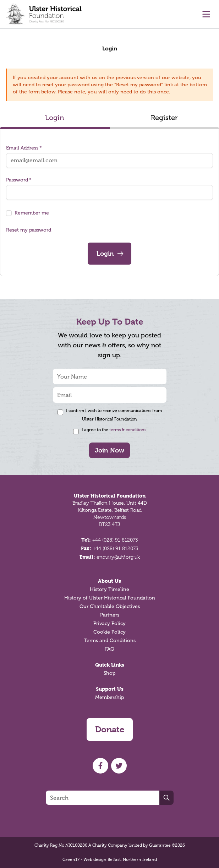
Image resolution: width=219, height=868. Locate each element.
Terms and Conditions (110, 641)
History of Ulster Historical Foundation (110, 598)
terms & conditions (128, 430)
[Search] (103, 798)
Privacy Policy (109, 623)
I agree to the (114, 430)
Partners (110, 615)
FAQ (110, 649)
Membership (109, 697)
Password (19, 180)
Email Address (24, 148)
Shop (109, 673)
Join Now (109, 450)
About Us (109, 581)
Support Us (110, 689)
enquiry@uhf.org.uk (118, 557)
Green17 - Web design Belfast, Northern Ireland (110, 859)
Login (55, 118)
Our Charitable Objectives (110, 606)
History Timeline (109, 589)
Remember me (32, 213)
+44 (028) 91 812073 (115, 540)
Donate (110, 729)
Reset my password (29, 230)
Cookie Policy (109, 632)
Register (164, 118)
